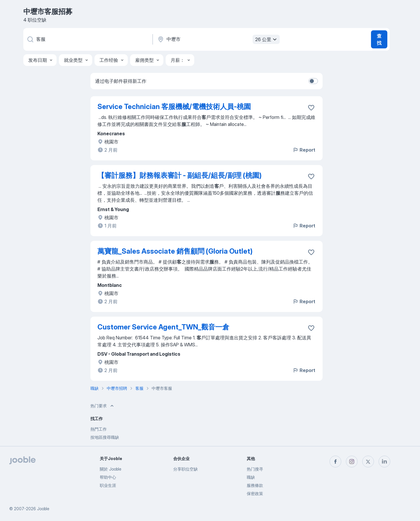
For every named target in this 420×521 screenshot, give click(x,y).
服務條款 (255, 485)
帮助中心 (108, 477)
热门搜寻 (255, 469)
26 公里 (267, 39)
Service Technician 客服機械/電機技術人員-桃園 (174, 107)
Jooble (43, 509)
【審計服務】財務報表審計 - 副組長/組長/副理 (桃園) (180, 175)
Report (304, 150)
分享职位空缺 (185, 469)
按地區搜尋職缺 (105, 437)
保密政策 (255, 493)
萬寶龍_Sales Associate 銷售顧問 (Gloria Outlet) (175, 251)
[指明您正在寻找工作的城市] (218, 39)
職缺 (251, 477)
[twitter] (368, 462)
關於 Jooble (111, 469)
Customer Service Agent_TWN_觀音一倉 (163, 327)
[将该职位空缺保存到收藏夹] (311, 108)
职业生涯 (108, 485)
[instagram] (352, 462)
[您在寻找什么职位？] (87, 39)
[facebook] (335, 462)
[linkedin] (384, 462)
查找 (379, 39)
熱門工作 (99, 429)
